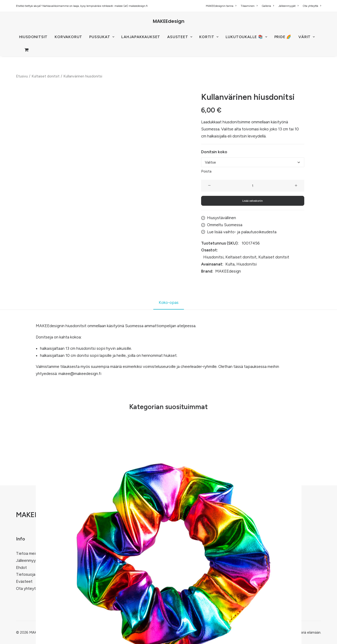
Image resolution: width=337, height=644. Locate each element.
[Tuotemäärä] (253, 186)
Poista (206, 171)
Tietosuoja (26, 574)
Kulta (230, 264)
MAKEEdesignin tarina (221, 6)
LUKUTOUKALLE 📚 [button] (246, 37)
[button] (209, 186)
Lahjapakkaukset (141, 37)
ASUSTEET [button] (180, 37)
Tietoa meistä (28, 553)
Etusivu (22, 76)
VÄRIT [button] (307, 37)
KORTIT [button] (209, 37)
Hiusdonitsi (213, 257)
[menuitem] (222, 6)
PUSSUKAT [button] (102, 37)
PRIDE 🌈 (283, 37)
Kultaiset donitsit (46, 76)
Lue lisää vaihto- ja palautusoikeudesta (242, 232)
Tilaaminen (249, 6)
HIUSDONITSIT (33, 37)
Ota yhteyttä (312, 6)
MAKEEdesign (228, 271)
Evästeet (24, 581)
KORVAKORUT (68, 37)
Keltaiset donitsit (241, 257)
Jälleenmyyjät (288, 6)
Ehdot (21, 568)
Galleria (268, 6)
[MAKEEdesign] (169, 21)
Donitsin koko (214, 152)
